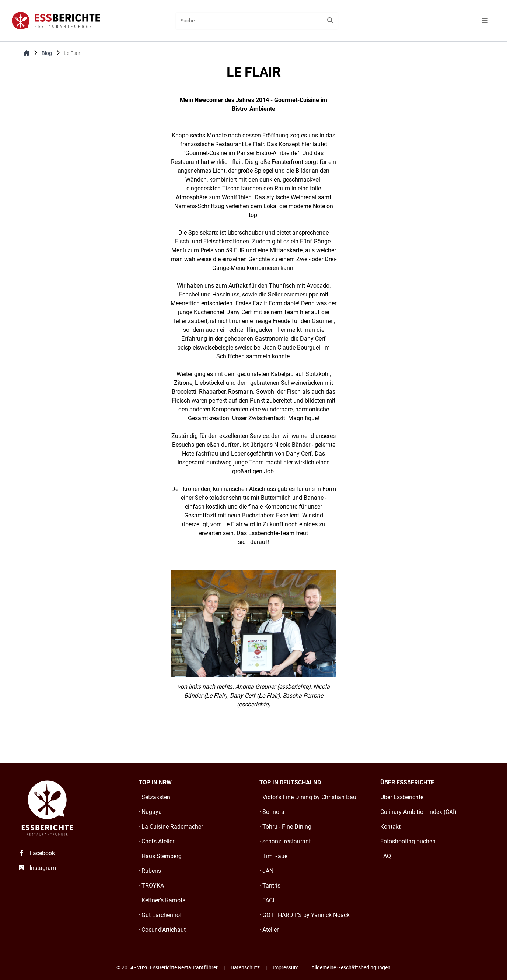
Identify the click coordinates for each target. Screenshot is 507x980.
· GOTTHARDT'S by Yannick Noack (305, 915)
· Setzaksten (154, 797)
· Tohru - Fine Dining (285, 827)
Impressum (286, 967)
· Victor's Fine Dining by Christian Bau (308, 797)
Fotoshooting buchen (408, 841)
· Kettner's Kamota (162, 900)
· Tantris (270, 886)
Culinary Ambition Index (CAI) (418, 812)
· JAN (266, 871)
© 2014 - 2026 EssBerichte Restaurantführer (167, 967)
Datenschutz (245, 967)
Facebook (36, 853)
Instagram (37, 868)
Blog (47, 53)
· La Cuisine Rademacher (171, 827)
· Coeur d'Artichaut (162, 930)
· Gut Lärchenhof (160, 915)
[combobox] (257, 21)
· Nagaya (150, 812)
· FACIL (268, 900)
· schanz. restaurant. (286, 841)
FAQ (386, 856)
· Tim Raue (273, 856)
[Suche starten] (330, 21)
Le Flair (72, 53)
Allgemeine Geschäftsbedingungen (351, 967)
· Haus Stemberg (160, 856)
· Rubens (150, 871)
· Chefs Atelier (156, 841)
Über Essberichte (402, 797)
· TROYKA (151, 886)
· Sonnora (272, 812)
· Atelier (269, 930)
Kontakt (390, 827)
